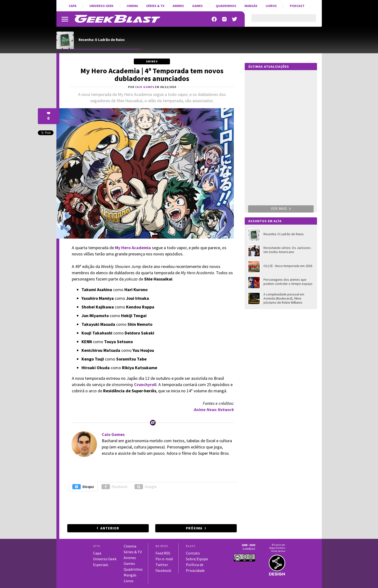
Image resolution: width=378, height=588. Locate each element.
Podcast (297, 6)
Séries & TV (155, 6)
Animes (178, 6)
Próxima (194, 528)
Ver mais (281, 209)
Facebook (114, 487)
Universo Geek (101, 6)
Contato (193, 553)
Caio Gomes (113, 434)
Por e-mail (164, 559)
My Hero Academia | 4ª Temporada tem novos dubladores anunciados (152, 74)
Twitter (162, 565)
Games (197, 6)
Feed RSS (163, 553)
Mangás (251, 6)
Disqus (83, 487)
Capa (73, 6)
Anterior (110, 528)
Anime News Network (214, 410)
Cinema (132, 6)
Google (146, 487)
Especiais (101, 565)
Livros (271, 6)
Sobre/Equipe (197, 559)
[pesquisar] (280, 21)
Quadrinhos (226, 6)
